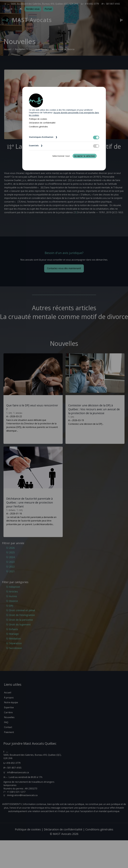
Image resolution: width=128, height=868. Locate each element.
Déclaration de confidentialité (42, 123)
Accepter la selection (85, 156)
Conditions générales (38, 127)
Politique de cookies (38, 119)
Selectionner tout (61, 156)
